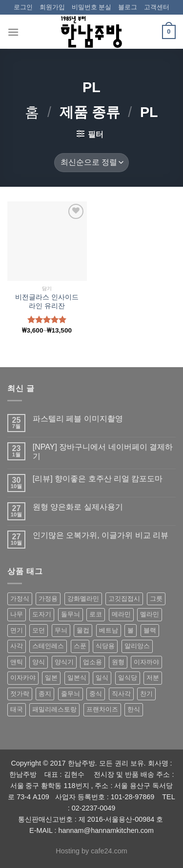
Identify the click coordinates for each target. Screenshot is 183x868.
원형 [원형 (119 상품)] (118, 662)
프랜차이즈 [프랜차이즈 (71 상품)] (102, 709)
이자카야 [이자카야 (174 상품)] (23, 678)
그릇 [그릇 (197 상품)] (156, 599)
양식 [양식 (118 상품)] (39, 662)
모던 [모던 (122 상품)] (39, 630)
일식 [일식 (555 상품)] (102, 678)
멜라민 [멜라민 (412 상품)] (150, 614)
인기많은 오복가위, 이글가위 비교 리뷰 (101, 535)
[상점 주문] (91, 163)
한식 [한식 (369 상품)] (134, 709)
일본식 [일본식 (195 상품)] (77, 678)
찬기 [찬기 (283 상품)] (146, 694)
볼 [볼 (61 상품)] (131, 630)
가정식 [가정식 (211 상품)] (20, 599)
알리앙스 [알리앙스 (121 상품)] (137, 646)
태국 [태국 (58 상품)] (17, 709)
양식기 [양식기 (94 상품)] (64, 662)
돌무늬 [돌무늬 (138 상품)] (71, 614)
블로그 (128, 7)
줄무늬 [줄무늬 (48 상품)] (71, 694)
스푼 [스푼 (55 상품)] (80, 646)
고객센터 (157, 7)
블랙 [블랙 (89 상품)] (150, 630)
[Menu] (13, 32)
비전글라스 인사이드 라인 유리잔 (47, 302)
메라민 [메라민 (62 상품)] (121, 614)
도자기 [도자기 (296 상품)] (42, 614)
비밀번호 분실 (92, 7)
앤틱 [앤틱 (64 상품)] (17, 662)
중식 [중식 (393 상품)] (96, 694)
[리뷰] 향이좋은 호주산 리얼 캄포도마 (98, 479)
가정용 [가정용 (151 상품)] (48, 599)
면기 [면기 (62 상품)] (17, 630)
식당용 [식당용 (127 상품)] (105, 646)
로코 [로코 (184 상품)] (96, 614)
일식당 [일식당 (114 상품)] (128, 678)
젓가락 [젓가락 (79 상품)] (20, 694)
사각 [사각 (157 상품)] (17, 646)
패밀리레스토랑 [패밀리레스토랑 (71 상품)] (54, 709)
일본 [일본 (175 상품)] (51, 678)
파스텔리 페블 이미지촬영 (78, 419)
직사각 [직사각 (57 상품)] (121, 694)
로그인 (23, 7)
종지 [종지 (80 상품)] (45, 694)
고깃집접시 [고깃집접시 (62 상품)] (124, 599)
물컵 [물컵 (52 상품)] (83, 630)
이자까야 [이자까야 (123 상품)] (146, 662)
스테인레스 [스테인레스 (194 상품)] (48, 646)
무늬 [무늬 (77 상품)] (61, 630)
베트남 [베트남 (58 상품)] (109, 630)
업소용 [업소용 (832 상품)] (92, 662)
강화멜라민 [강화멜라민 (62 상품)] (83, 599)
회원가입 (52, 7)
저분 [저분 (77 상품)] (153, 678)
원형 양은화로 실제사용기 (78, 507)
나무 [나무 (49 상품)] (17, 614)
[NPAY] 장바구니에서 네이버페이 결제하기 (103, 452)
